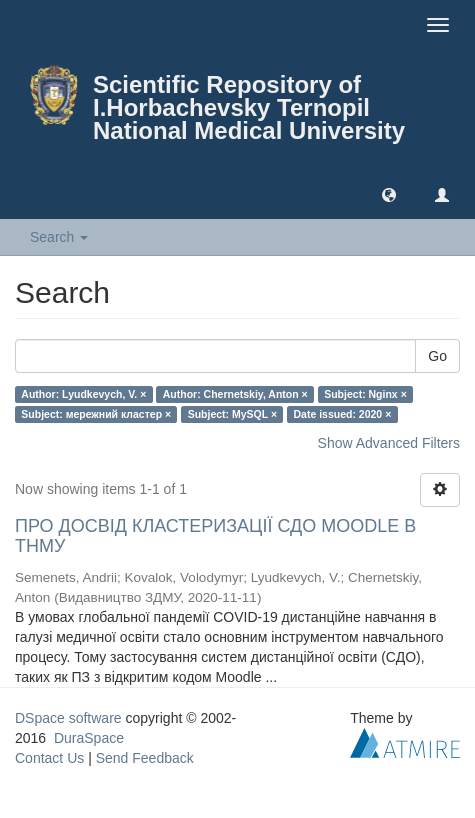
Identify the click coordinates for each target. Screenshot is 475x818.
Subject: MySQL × (232, 414)
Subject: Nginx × (365, 394)
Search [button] (59, 237)
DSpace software (68, 718)
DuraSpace (89, 738)
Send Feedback (145, 758)
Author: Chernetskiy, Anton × (235, 394)
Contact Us (49, 758)
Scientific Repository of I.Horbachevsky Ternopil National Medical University (249, 107)
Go (437, 356)
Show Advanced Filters (389, 443)
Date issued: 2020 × (343, 414)
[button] (389, 194)
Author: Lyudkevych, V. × (83, 394)
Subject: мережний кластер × (96, 414)
